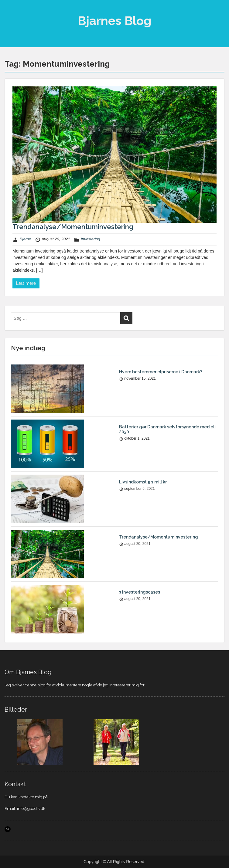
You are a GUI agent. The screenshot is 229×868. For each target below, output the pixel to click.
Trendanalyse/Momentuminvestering (73, 227)
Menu (11, 10)
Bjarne (26, 239)
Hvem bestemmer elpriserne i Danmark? (161, 372)
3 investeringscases (140, 592)
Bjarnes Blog (114, 21)
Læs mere (26, 283)
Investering (91, 239)
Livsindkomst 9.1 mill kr (143, 482)
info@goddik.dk (31, 809)
